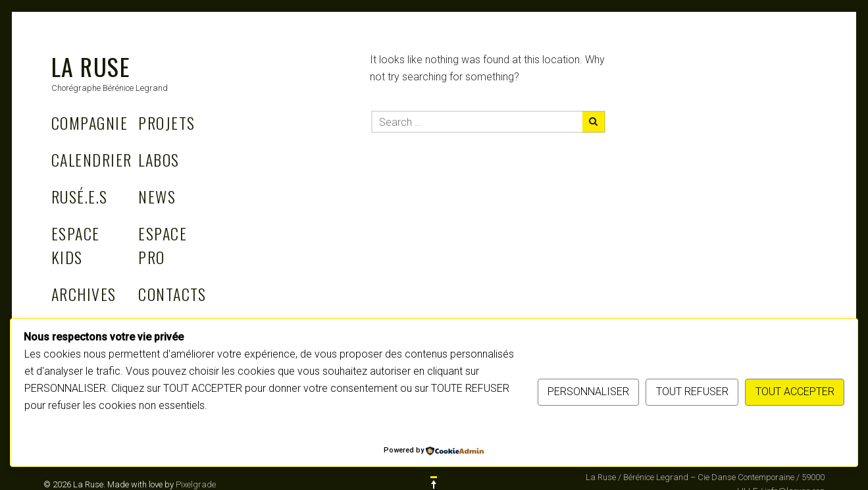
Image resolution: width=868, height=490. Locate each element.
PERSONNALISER (588, 392)
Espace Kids (76, 245)
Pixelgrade (196, 484)
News (157, 196)
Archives (84, 294)
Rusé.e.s (80, 196)
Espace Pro (163, 245)
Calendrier (91, 159)
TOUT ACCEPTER (795, 392)
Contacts (172, 294)
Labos (159, 159)
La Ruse (91, 66)
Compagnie (89, 122)
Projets (166, 122)
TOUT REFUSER (692, 392)
